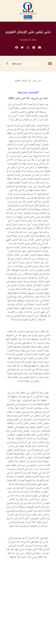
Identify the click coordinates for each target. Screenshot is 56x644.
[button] (17, 48)
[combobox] (23, 64)
